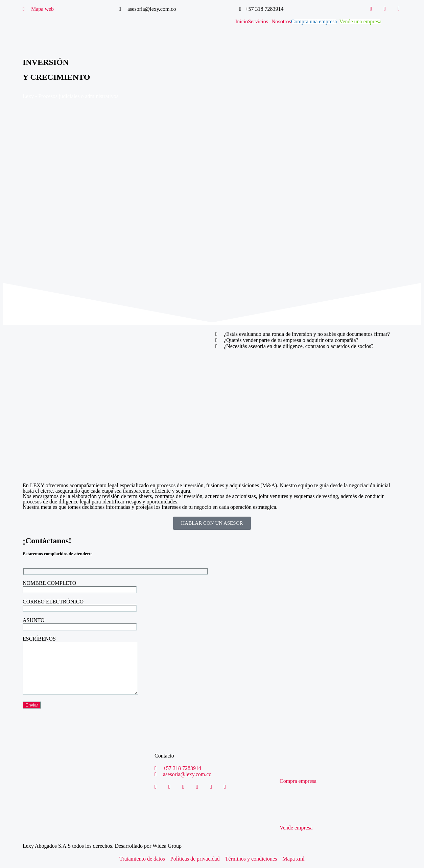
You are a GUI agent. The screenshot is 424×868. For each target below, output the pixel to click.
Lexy (28, 96)
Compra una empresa (314, 22)
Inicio (242, 22)
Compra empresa (298, 781)
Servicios (258, 22)
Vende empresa (296, 828)
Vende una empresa (360, 22)
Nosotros (281, 22)
